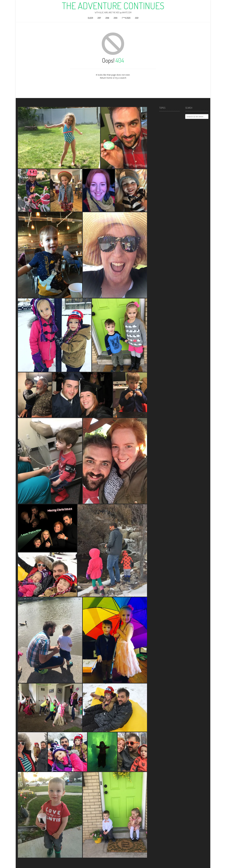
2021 (137, 18)
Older (90, 18)
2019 (116, 18)
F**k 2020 (126, 18)
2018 (107, 18)
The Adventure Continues (113, 6)
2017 (99, 18)
